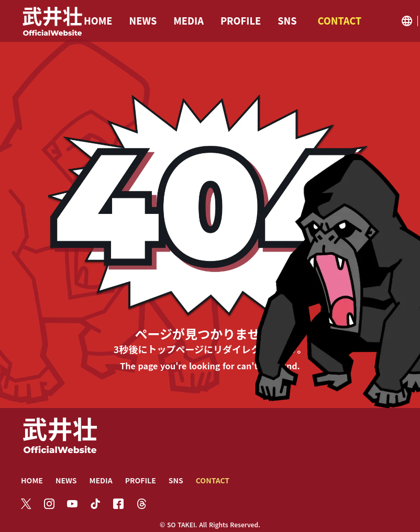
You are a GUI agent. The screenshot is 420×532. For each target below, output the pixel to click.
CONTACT (213, 480)
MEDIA (101, 480)
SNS (176, 480)
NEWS (66, 480)
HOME (32, 480)
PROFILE (141, 480)
